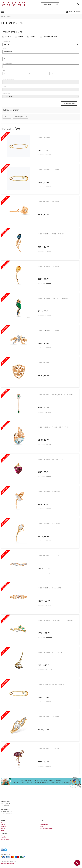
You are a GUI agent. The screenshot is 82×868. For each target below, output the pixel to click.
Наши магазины (44, 825)
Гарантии (3, 838)
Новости (42, 827)
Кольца (3, 825)
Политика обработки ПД (46, 828)
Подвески (4, 827)
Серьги (3, 828)
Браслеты (4, 823)
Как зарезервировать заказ (8, 836)
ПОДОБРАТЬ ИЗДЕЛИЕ (69, 104)
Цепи (2, 830)
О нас (41, 823)
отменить (16, 110)
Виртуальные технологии (8, 863)
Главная (3, 17)
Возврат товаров (5, 840)
